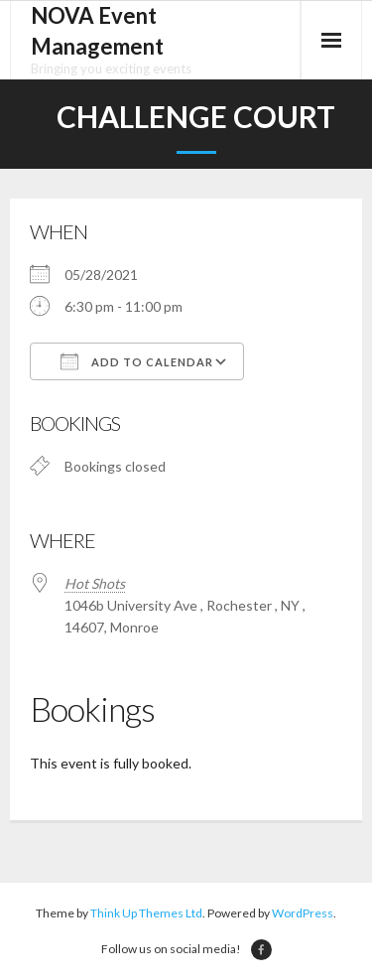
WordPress (303, 913)
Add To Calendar (137, 361)
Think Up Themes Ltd (146, 913)
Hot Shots (95, 583)
